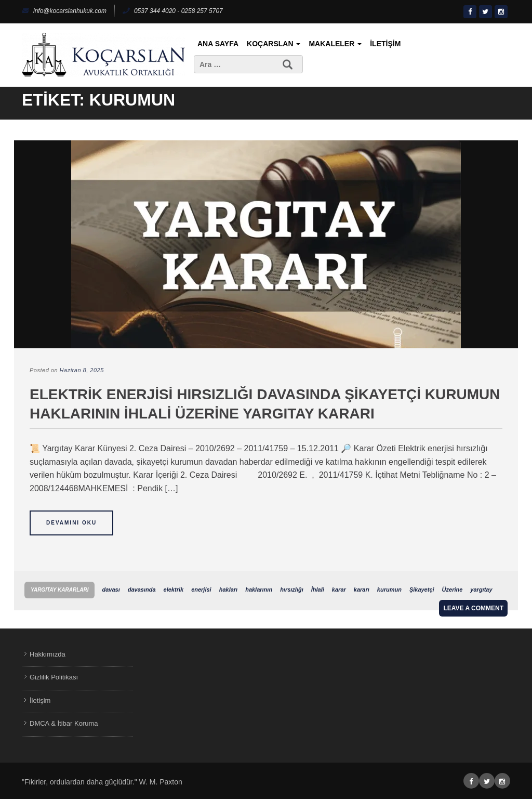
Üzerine (453, 590)
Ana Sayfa (218, 44)
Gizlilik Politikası (54, 677)
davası (111, 590)
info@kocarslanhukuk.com (64, 11)
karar (339, 590)
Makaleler (335, 44)
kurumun (389, 590)
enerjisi (201, 590)
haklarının (259, 590)
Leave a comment (473, 608)
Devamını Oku (71, 523)
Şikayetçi (422, 590)
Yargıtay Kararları (59, 590)
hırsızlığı (292, 590)
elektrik (174, 590)
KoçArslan (274, 44)
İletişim (385, 44)
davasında (142, 590)
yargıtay (481, 590)
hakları (228, 590)
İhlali (318, 590)
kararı (362, 590)
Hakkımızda (48, 654)
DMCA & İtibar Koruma (64, 723)
